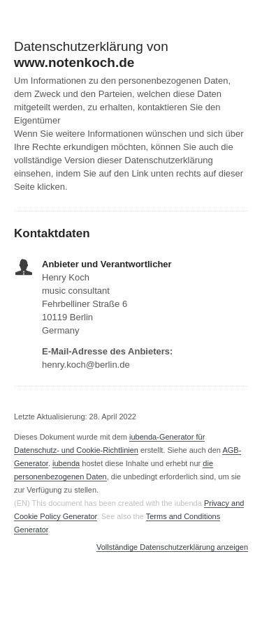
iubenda (66, 463)
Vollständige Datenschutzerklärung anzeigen (172, 547)
